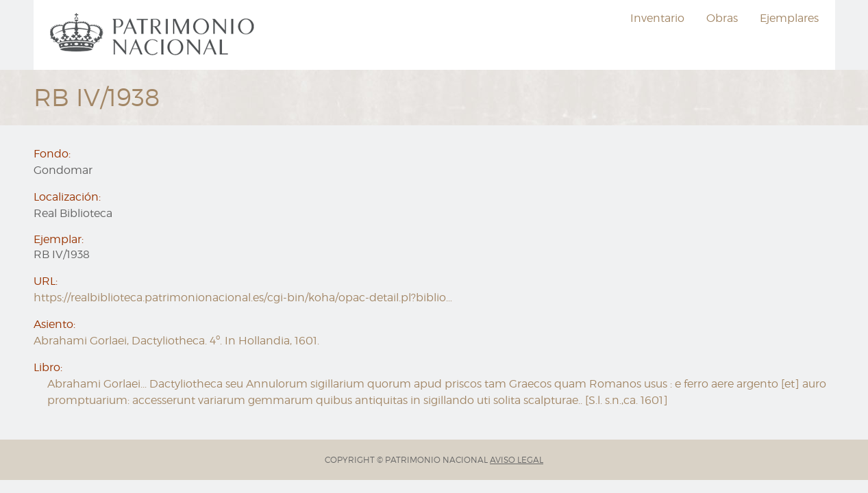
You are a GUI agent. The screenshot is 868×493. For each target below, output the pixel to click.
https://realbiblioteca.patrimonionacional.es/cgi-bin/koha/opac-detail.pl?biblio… (243, 298)
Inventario (657, 18)
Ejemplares (789, 18)
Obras (722, 18)
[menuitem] (154, 35)
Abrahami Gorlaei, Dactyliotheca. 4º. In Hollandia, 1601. (176, 341)
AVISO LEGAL (517, 460)
